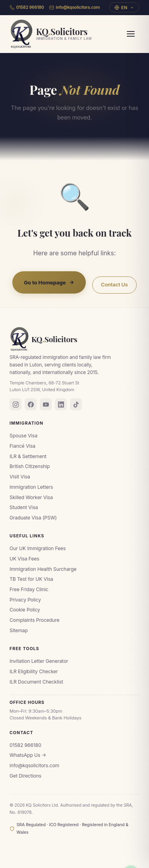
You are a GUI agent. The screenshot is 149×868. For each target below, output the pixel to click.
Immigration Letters (31, 487)
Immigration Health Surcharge (43, 569)
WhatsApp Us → (28, 755)
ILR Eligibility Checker (34, 671)
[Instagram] (15, 404)
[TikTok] (76, 404)
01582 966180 (27, 7)
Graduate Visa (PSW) (33, 518)
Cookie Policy (25, 610)
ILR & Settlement (28, 456)
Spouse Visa (23, 436)
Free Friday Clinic (29, 589)
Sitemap (19, 630)
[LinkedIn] (61, 404)
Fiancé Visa (22, 446)
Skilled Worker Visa (31, 497)
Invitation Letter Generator (39, 661)
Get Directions (25, 776)
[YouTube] (46, 404)
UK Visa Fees (24, 559)
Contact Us (114, 285)
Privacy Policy (25, 600)
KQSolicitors (44, 339)
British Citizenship (30, 466)
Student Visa (24, 507)
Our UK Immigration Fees (38, 548)
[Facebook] (31, 404)
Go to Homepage (49, 282)
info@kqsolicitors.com (75, 7)
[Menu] (131, 34)
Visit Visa (20, 477)
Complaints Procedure (34, 620)
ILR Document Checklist (36, 682)
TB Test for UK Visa (31, 579)
